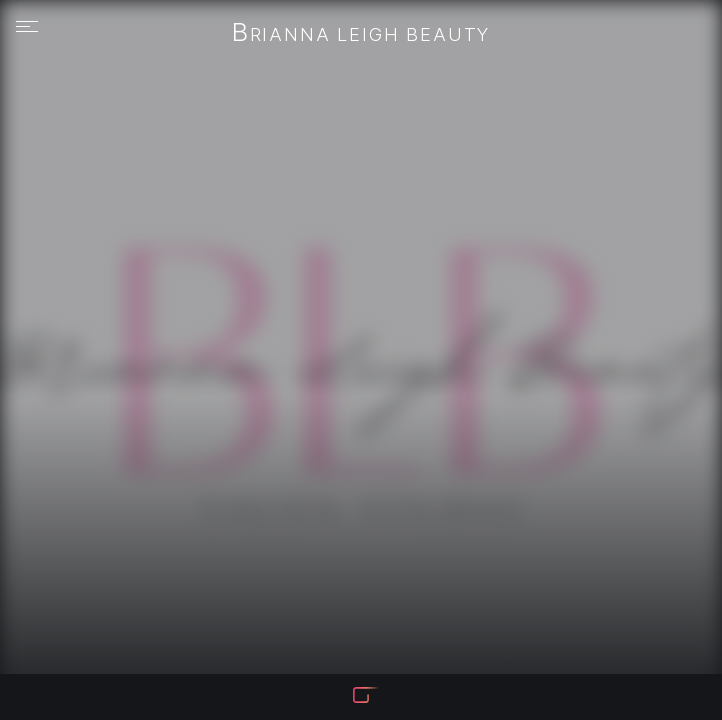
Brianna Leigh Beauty (361, 34)
